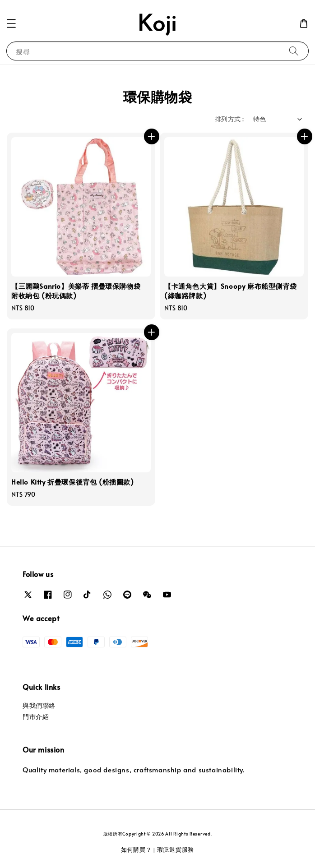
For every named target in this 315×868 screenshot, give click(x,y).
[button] (11, 23)
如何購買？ (137, 850)
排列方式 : (229, 119)
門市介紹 (36, 717)
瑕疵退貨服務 (176, 850)
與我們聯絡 (39, 705)
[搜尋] (294, 51)
